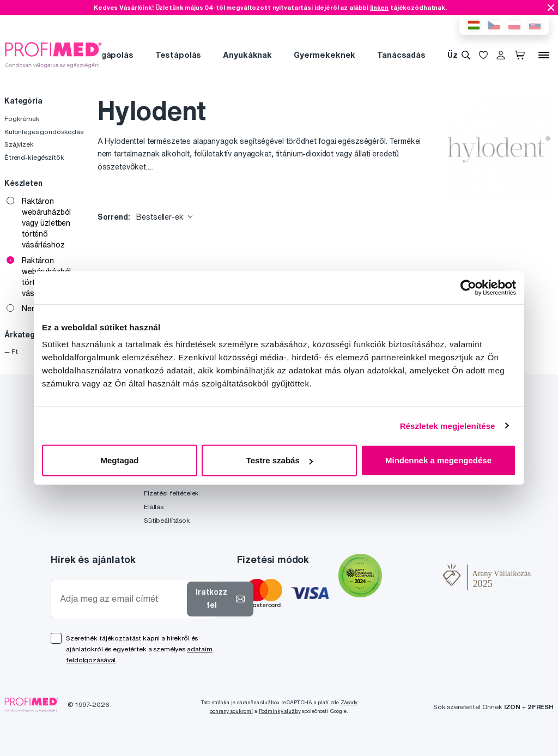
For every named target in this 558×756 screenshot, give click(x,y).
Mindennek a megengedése (438, 460)
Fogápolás (112, 55)
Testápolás (178, 55)
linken (379, 7)
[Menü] (544, 55)
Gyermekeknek (325, 55)
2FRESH (541, 707)
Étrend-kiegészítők (34, 157)
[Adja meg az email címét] (121, 599)
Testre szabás (280, 460)
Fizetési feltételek (171, 493)
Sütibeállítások (167, 520)
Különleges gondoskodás (44, 132)
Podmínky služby (280, 711)
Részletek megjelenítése (448, 425)
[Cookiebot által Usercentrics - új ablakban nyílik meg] (468, 287)
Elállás (154, 507)
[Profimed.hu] (53, 55)
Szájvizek (19, 144)
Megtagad (119, 460)
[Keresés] (466, 55)
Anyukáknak (247, 55)
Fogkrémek (22, 119)
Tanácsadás (401, 55)
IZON (512, 707)
